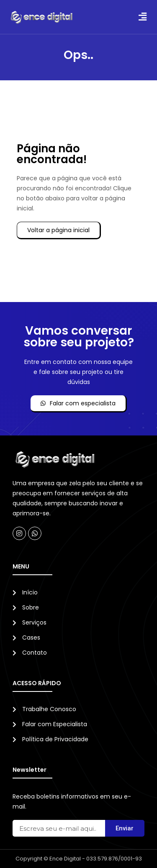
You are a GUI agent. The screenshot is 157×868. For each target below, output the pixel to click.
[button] (142, 17)
